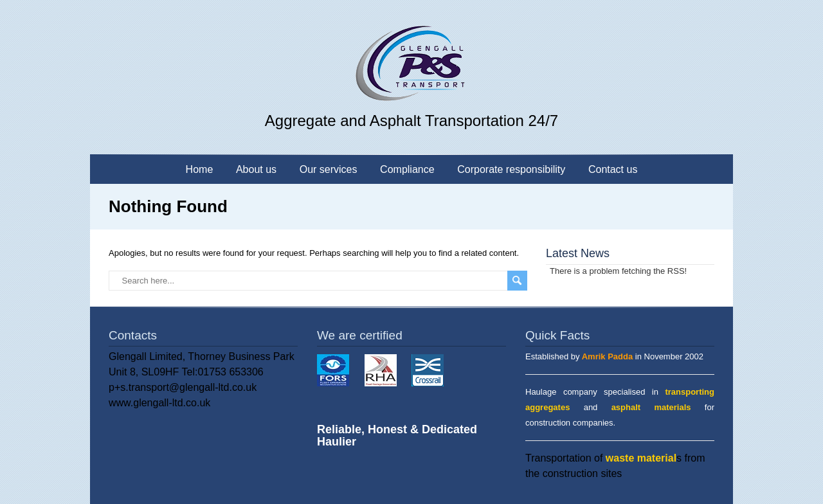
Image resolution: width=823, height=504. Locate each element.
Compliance (407, 169)
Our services (329, 169)
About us (256, 169)
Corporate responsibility (511, 169)
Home (200, 169)
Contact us (613, 169)
